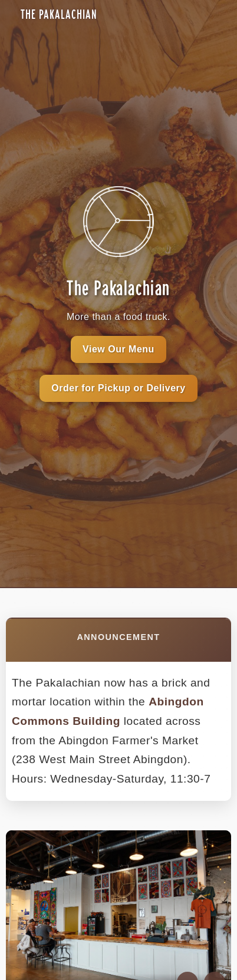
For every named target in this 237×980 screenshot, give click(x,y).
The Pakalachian (59, 14)
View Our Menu (119, 349)
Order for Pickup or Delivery (118, 388)
